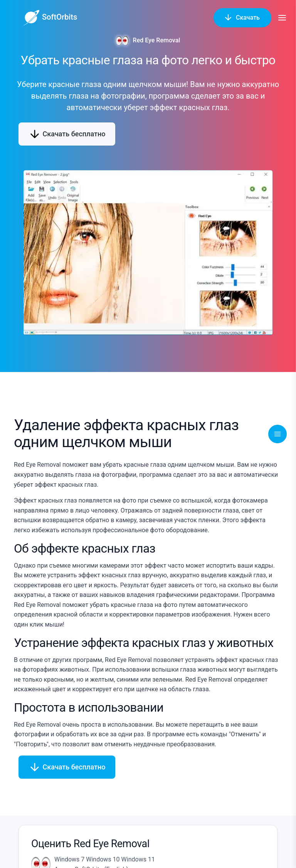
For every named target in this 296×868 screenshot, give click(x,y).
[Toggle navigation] (277, 434)
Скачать (242, 17)
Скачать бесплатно (67, 134)
